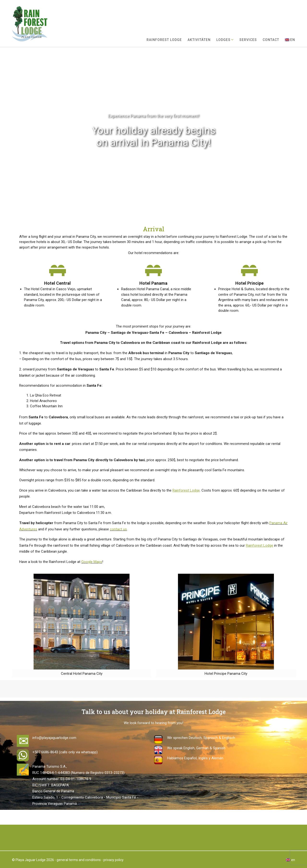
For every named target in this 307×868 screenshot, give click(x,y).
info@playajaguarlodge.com (54, 738)
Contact (271, 40)
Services (248, 40)
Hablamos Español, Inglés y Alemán (195, 758)
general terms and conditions (79, 860)
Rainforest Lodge (164, 40)
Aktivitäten (199, 40)
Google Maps (92, 562)
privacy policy (113, 860)
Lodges (223, 40)
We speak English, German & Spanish (196, 748)
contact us (118, 529)
